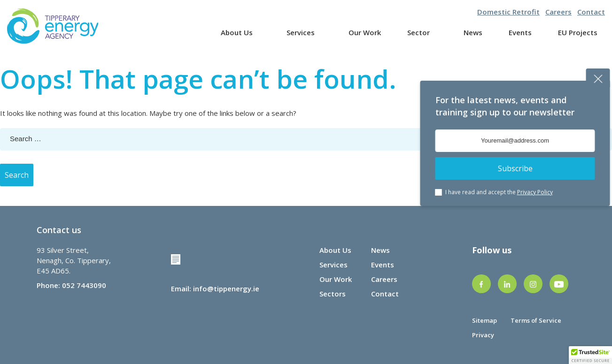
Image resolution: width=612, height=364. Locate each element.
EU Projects (578, 32)
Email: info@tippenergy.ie (215, 288)
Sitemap (484, 320)
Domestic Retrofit (508, 12)
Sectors (333, 294)
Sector (418, 32)
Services (301, 32)
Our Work (365, 32)
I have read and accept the (499, 192)
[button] (590, 355)
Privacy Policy (535, 192)
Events (520, 32)
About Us (237, 32)
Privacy (483, 335)
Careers (558, 12)
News (473, 32)
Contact (591, 12)
